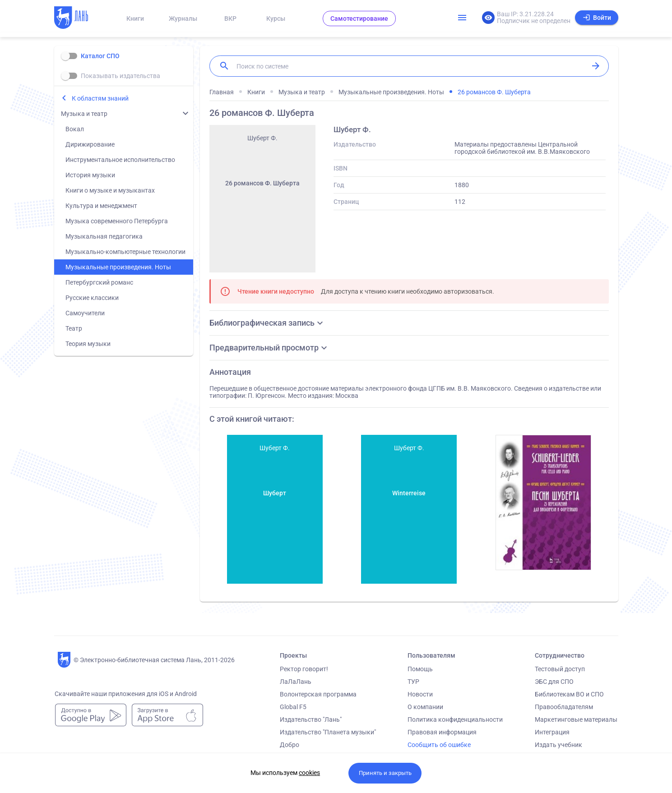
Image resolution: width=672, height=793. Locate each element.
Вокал (75, 129)
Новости (420, 694)
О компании (425, 707)
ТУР (413, 682)
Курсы (276, 18)
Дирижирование (90, 144)
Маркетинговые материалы (576, 719)
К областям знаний (100, 98)
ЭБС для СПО (554, 682)
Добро (290, 745)
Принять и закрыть (385, 773)
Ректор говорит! (304, 669)
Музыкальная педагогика (104, 236)
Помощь (420, 669)
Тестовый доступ (560, 669)
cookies (309, 773)
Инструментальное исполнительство (120, 160)
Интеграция (552, 732)
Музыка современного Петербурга (117, 221)
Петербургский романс (99, 282)
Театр (74, 328)
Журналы (183, 18)
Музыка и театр (84, 114)
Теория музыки (88, 344)
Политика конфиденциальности (455, 719)
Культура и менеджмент (101, 206)
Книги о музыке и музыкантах (110, 190)
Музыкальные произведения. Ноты (118, 267)
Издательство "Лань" (311, 719)
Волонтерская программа (318, 694)
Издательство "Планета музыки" (328, 732)
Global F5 (293, 707)
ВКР (230, 18)
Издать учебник (558, 745)
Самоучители (85, 313)
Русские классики (92, 298)
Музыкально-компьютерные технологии (125, 252)
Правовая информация (442, 732)
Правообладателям (564, 707)
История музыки (90, 175)
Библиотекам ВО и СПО (569, 694)
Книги (135, 18)
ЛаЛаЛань (296, 682)
